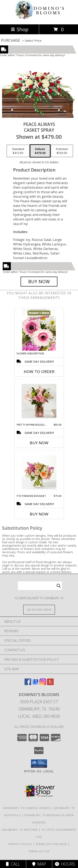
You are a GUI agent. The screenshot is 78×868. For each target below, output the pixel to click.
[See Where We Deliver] (39, 609)
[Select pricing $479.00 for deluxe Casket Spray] (40, 151)
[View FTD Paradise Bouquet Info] (39, 472)
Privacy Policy (20, 844)
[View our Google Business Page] (35, 684)
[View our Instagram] (43, 684)
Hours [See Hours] (65, 864)
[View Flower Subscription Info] (39, 330)
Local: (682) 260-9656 (39, 716)
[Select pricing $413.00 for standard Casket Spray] (18, 151)
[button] (39, 764)
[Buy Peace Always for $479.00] (39, 282)
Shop (20, 29)
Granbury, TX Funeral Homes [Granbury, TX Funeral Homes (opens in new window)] (27, 808)
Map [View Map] (39, 864)
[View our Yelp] (50, 684)
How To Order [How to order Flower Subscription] (39, 372)
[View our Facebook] (28, 684)
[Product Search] (40, 586)
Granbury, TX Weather (20, 830)
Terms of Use (39, 851)
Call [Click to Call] (13, 864)
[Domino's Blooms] (39, 18)
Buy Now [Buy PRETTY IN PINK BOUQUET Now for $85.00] (39, 443)
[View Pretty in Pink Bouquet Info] (39, 401)
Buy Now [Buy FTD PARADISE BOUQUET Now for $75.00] (39, 514)
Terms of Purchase (51, 844)
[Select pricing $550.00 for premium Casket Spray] (62, 151)
